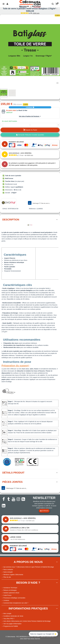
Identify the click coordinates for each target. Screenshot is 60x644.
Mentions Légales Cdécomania (12, 575)
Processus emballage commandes (13, 598)
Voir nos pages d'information (11, 624)
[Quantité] (30, 125)
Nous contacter (7, 570)
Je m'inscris (44, 511)
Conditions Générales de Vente (12, 616)
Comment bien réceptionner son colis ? (15, 603)
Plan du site (6, 577)
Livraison (30, 107)
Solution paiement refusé (10, 593)
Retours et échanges (9, 590)
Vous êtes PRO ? (9, 619)
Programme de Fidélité (10, 626)
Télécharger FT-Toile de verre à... (39, 203)
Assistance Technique (9, 588)
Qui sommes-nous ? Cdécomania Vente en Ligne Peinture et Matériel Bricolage (28, 567)
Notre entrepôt (7, 572)
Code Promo (7, 595)
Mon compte (6, 614)
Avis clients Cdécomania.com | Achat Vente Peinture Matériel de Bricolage (26, 621)
